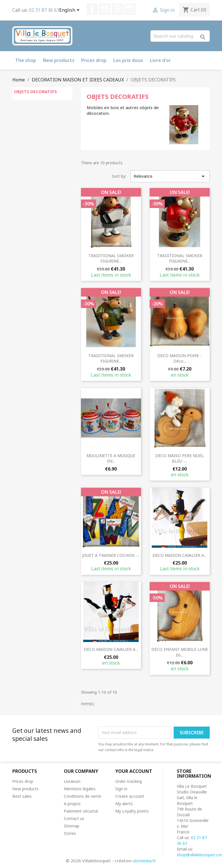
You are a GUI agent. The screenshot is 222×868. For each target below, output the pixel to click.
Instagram (130, 9)
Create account (130, 796)
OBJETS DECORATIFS (35, 91)
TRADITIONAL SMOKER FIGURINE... (111, 258)
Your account (134, 771)
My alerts (124, 804)
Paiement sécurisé (81, 811)
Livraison (72, 781)
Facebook (92, 9)
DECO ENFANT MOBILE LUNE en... (180, 652)
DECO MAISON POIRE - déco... (180, 358)
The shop (26, 60)
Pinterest (117, 9)
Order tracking (129, 781)
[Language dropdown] (70, 11)
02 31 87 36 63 (44, 10)
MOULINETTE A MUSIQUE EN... (111, 458)
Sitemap (72, 826)
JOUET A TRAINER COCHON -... (111, 555)
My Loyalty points (132, 811)
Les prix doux (128, 60)
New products (59, 60)
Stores (70, 833)
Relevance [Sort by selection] (170, 176)
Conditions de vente (83, 796)
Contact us (74, 818)
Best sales (22, 796)
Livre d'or (160, 60)
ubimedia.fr (144, 861)
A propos (72, 804)
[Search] (180, 36)
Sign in (121, 789)
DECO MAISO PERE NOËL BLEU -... (180, 458)
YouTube (105, 9)
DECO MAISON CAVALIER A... (180, 555)
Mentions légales (80, 789)
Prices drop (94, 60)
